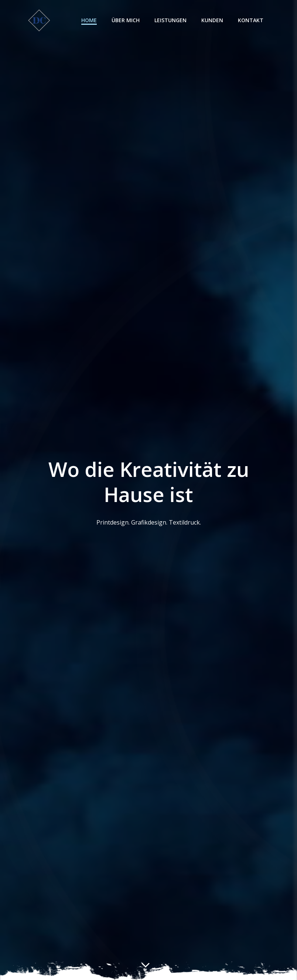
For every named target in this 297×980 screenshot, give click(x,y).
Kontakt (261, 21)
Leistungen (181, 21)
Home (100, 21)
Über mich (136, 21)
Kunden (223, 21)
